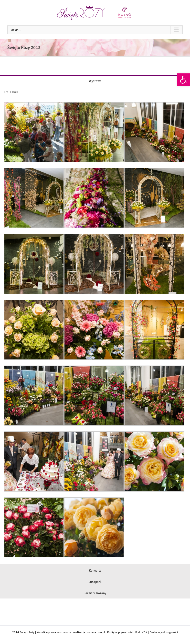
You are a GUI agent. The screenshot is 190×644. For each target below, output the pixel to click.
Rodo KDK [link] (141, 632)
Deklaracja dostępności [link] (164, 632)
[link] (184, 80)
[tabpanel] (95, 325)
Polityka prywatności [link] (120, 632)
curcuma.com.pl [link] (95, 632)
